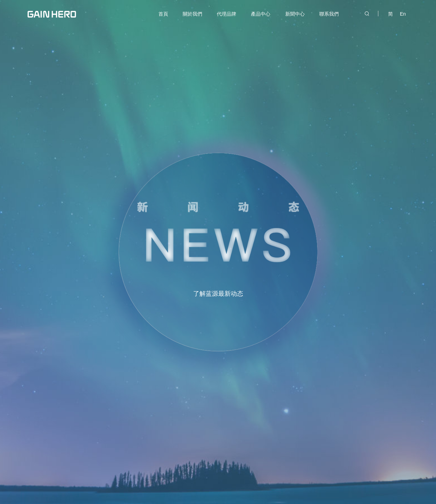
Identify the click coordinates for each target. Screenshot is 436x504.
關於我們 (192, 14)
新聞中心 (295, 14)
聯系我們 (329, 14)
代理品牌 (227, 14)
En (403, 14)
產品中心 (261, 14)
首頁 (163, 14)
